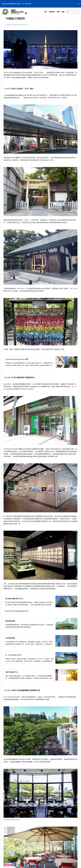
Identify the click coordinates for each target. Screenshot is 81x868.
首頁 (3, 16)
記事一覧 (9, 16)
